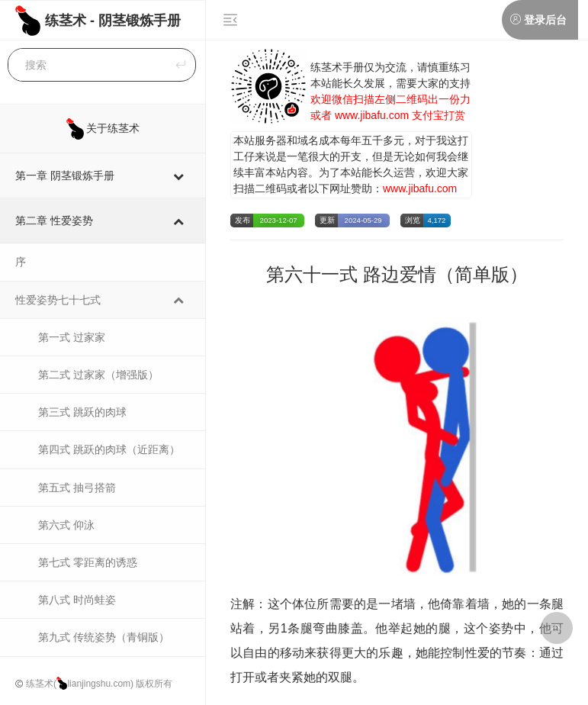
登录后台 (545, 20)
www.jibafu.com (372, 115)
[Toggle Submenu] (178, 175)
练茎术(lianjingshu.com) (80, 684)
